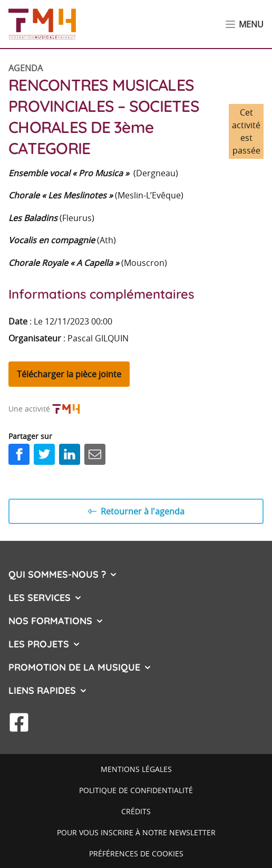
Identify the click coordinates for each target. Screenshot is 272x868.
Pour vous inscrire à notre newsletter (136, 832)
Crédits (136, 811)
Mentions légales (136, 769)
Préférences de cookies (136, 853)
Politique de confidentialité (136, 790)
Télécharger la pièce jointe (69, 374)
